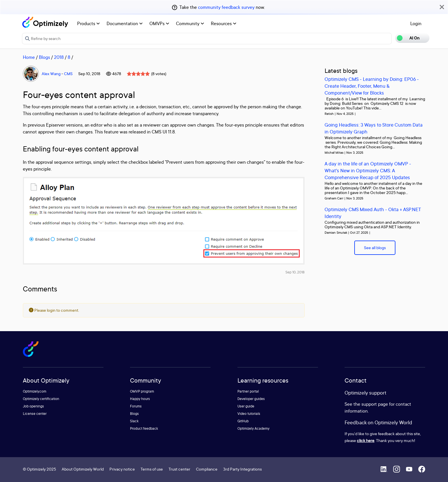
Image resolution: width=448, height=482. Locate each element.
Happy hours (140, 399)
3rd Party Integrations (242, 469)
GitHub (243, 421)
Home (29, 57)
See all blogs (375, 248)
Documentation (125, 23)
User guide (246, 406)
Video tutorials (249, 414)
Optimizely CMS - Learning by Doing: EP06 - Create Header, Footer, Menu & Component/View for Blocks (372, 86)
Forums (136, 406)
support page (375, 404)
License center (35, 414)
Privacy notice (122, 469)
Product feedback (144, 428)
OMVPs (159, 23)
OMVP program (142, 391)
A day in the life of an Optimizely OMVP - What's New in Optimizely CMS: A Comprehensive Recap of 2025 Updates (368, 170)
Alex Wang (51, 74)
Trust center (179, 469)
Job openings (33, 406)
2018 (59, 57)
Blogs (44, 57)
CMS (68, 74)
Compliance (207, 469)
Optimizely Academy (253, 428)
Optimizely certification (41, 399)
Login (416, 23)
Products (88, 23)
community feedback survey (226, 7)
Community (190, 23)
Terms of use (152, 469)
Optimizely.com (35, 391)
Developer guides (251, 399)
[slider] (138, 74)
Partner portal (248, 391)
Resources (224, 23)
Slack (134, 421)
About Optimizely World (83, 469)
